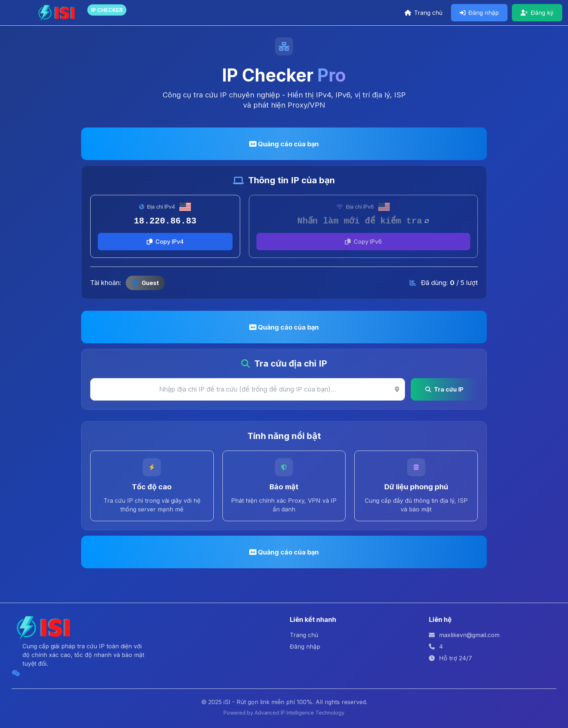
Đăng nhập (479, 13)
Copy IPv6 (363, 242)
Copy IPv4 (165, 242)
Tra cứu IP (444, 389)
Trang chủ (423, 13)
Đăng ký (537, 13)
